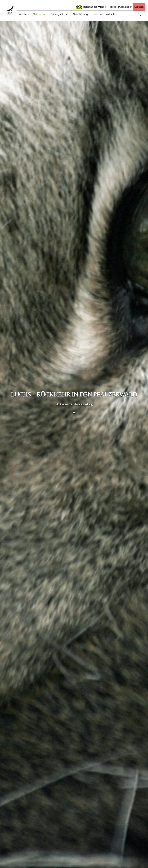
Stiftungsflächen (60, 14)
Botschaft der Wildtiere (91, 7)
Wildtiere (24, 14)
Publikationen (125, 7)
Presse (112, 7)
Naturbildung (80, 14)
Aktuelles (111, 14)
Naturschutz (40, 14)
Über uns (97, 14)
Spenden (139, 7)
